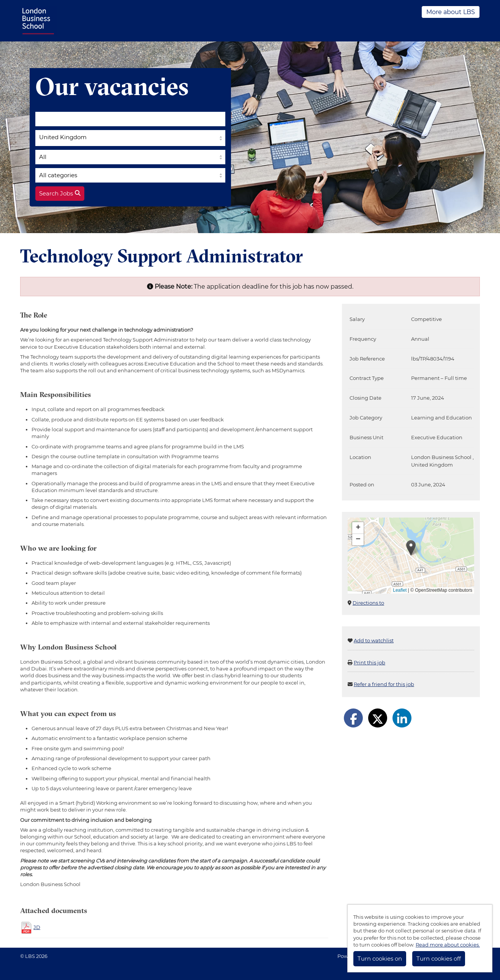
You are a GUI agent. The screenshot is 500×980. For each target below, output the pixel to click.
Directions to (368, 603)
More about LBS (451, 12)
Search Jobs (60, 194)
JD (37, 927)
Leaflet (400, 590)
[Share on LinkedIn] (402, 718)
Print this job (369, 662)
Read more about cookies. (448, 945)
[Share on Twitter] (378, 718)
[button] (411, 548)
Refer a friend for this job (384, 684)
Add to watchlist (374, 640)
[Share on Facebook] (353, 718)
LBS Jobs (39, 21)
